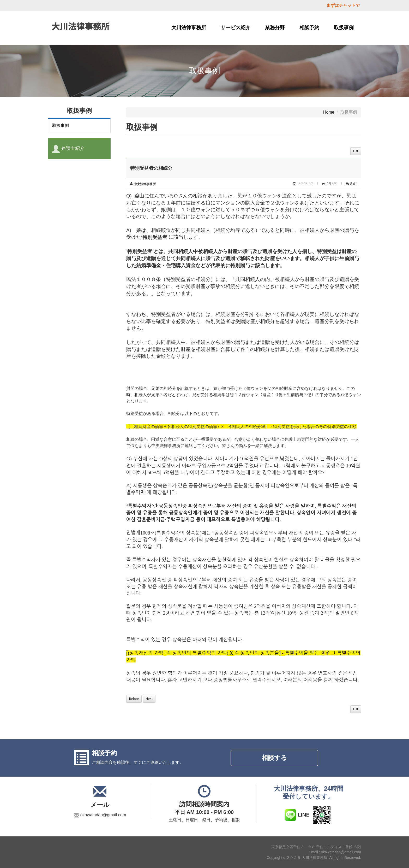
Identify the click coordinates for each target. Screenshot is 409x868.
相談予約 (309, 28)
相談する (274, 758)
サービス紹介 (236, 28)
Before (134, 699)
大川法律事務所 (189, 28)
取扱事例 (344, 28)
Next (149, 699)
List (356, 151)
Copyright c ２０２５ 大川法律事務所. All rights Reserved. (314, 858)
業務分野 (275, 28)
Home (329, 112)
